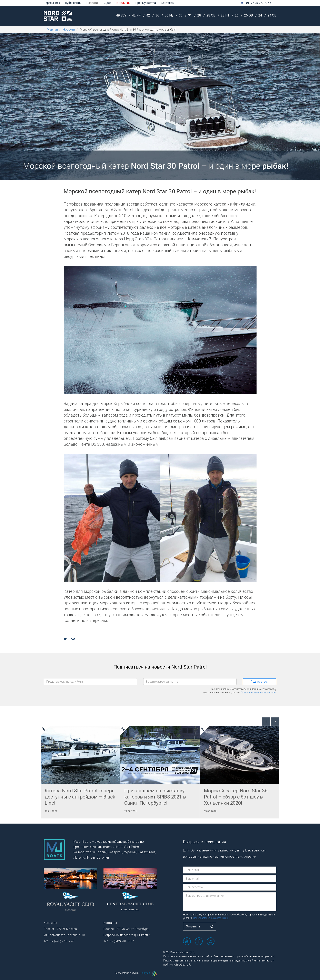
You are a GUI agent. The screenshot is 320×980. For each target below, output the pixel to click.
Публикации (73, 3)
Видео (107, 3)
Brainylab (148, 973)
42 (149, 15)
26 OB (249, 15)
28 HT (226, 15)
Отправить (200, 926)
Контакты (168, 3)
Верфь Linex (52, 3)
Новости (92, 3)
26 (237, 15)
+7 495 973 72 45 (259, 3)
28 (200, 15)
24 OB (272, 15)
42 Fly (137, 15)
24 (261, 15)
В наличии (123, 3)
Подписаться (260, 682)
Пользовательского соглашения (259, 693)
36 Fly (169, 15)
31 (190, 15)
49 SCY (122, 15)
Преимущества (146, 3)
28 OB (211, 15)
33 (181, 15)
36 (158, 15)
